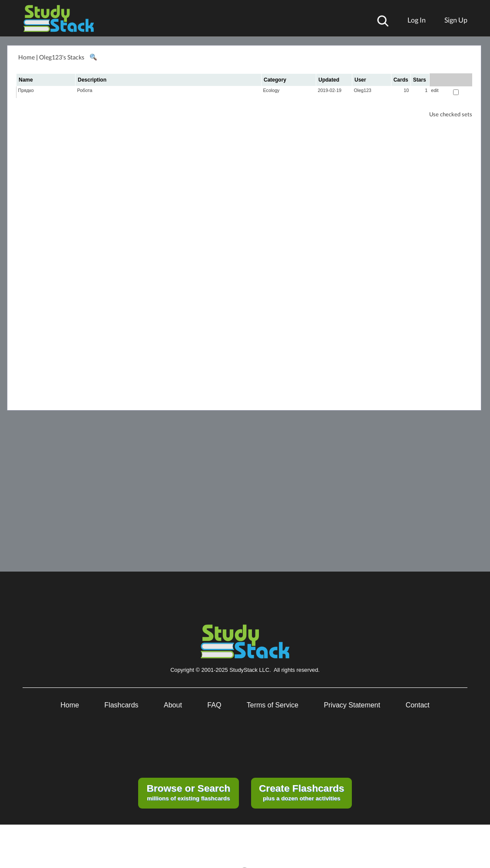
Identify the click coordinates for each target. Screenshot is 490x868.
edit (435, 90)
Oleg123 (363, 90)
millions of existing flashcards (188, 792)
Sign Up (456, 20)
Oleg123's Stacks (62, 57)
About (173, 705)
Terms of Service (273, 705)
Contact (418, 705)
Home (26, 57)
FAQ (214, 705)
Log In (417, 20)
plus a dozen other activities (301, 792)
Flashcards (121, 705)
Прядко (26, 90)
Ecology (271, 90)
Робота (85, 90)
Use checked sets (451, 114)
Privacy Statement (352, 705)
